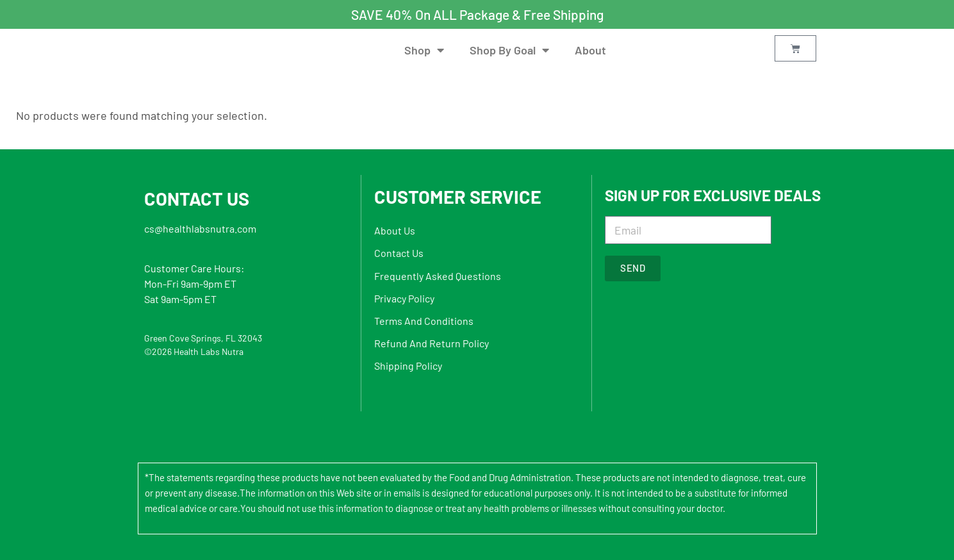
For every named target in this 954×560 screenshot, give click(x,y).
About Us (395, 230)
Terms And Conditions (424, 321)
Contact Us (399, 253)
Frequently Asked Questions (438, 276)
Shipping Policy (408, 366)
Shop (424, 50)
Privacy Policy (404, 298)
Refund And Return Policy (432, 343)
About (590, 50)
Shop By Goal (509, 50)
